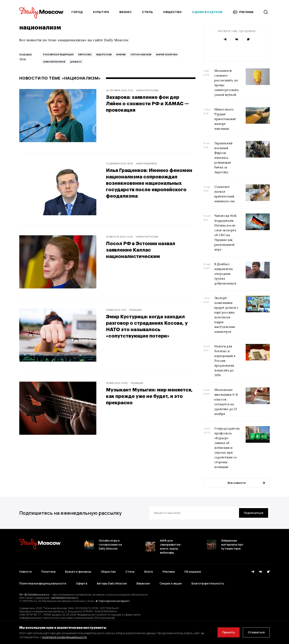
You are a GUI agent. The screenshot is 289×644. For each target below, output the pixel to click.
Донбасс (76, 62)
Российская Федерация (58, 55)
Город (77, 12)
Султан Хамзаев (141, 55)
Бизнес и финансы (78, 572)
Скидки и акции (171, 583)
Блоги (149, 572)
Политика (48, 572)
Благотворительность (208, 583)
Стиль (147, 12)
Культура (101, 12)
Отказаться (256, 632)
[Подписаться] (254, 513)
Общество (172, 12)
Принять (229, 632)
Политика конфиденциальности (43, 583)
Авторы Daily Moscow (112, 583)
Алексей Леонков (54, 62)
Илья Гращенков (147, 163)
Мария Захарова (167, 55)
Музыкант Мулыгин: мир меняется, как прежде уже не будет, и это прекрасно (149, 396)
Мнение (121, 55)
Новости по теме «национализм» (60, 78)
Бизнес (126, 12)
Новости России (147, 90)
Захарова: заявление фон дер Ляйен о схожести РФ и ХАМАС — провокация (148, 103)
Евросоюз (85, 55)
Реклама (169, 572)
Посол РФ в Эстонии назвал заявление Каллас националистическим (141, 250)
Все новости (246, 483)
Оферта (81, 583)
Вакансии (143, 583)
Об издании (193, 572)
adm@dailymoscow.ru (65, 598)
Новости (25, 572)
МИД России (104, 55)
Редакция (135, 310)
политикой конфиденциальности (64, 637)
